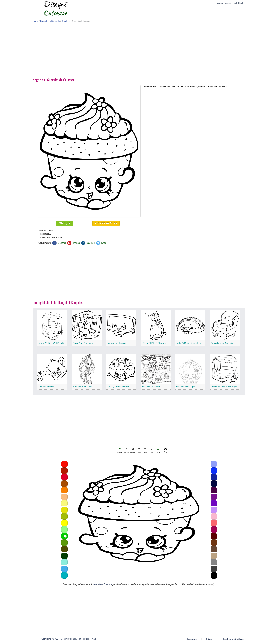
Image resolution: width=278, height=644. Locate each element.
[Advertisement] (139, 51)
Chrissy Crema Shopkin (118, 387)
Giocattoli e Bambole (50, 21)
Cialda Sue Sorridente (83, 343)
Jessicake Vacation (151, 387)
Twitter (104, 243)
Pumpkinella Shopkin (186, 387)
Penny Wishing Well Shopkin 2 (52, 343)
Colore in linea (106, 224)
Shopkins (66, 21)
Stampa (64, 224)
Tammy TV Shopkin (116, 343)
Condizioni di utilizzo (233, 639)
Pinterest (76, 243)
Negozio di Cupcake (102, 585)
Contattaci (192, 639)
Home (220, 4)
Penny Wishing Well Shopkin (224, 387)
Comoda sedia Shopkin (222, 343)
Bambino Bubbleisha (82, 387)
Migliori (238, 4)
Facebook (62, 243)
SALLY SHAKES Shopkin (154, 343)
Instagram (91, 243)
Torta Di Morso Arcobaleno (189, 343)
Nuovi (229, 4)
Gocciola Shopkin (46, 387)
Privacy (210, 639)
